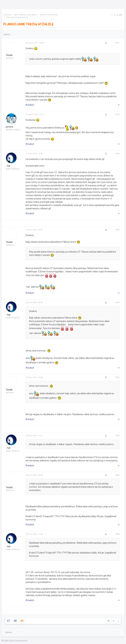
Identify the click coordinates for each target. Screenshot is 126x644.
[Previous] (112, 15)
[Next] (111, 15)
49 (120, 15)
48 (117, 15)
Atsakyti (30, 105)
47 (115, 15)
